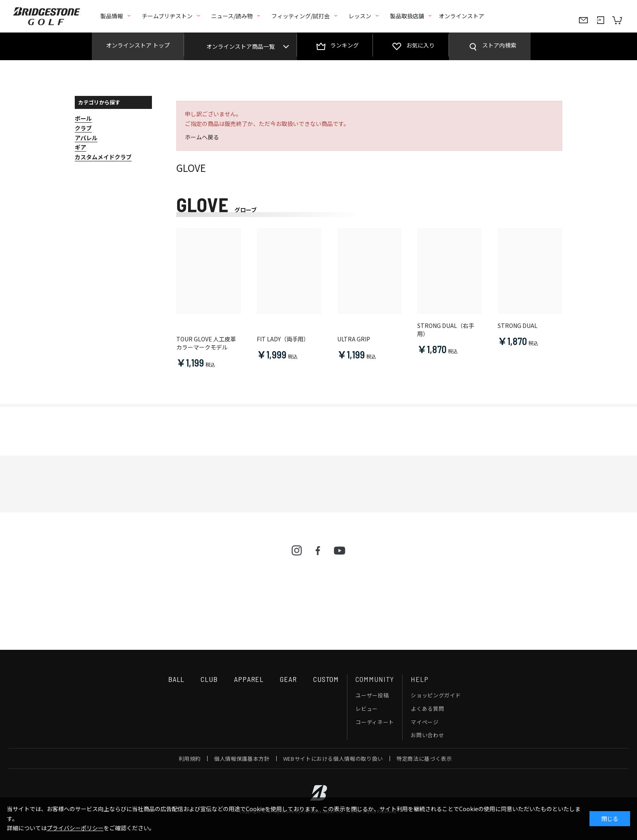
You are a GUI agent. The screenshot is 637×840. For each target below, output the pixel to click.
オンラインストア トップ (138, 45)
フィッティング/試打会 (301, 16)
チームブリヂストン (167, 16)
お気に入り (420, 45)
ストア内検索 (499, 45)
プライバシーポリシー (75, 828)
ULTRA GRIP (354, 339)
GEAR (288, 679)
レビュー (367, 709)
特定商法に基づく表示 (424, 759)
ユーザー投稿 (372, 695)
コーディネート (375, 722)
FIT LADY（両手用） (283, 339)
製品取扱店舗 (407, 16)
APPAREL (249, 679)
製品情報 (112, 16)
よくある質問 (427, 709)
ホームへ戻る (202, 137)
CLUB (209, 679)
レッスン (360, 16)
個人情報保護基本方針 (242, 759)
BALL (177, 679)
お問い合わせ (427, 735)
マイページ (425, 722)
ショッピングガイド (436, 695)
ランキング (344, 45)
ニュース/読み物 (232, 16)
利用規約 (190, 759)
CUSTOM (326, 679)
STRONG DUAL (518, 326)
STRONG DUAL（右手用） (446, 330)
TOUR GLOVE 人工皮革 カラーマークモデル (206, 343)
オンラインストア (461, 16)
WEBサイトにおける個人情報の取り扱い (333, 759)
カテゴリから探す (99, 102)
